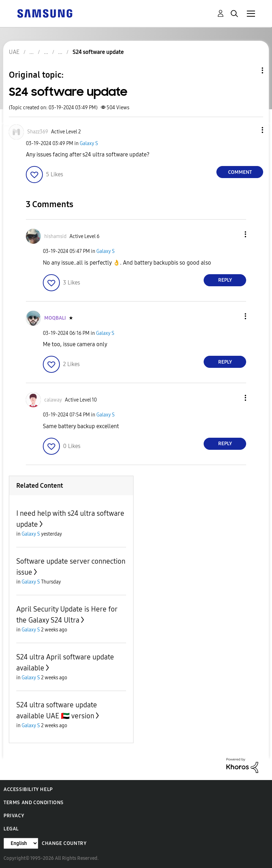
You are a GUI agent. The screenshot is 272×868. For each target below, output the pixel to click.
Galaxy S (89, 143)
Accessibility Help (28, 789)
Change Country (64, 843)
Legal (11, 829)
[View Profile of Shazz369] (38, 132)
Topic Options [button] (250, 70)
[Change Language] (21, 843)
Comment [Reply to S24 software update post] (240, 172)
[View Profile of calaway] (53, 400)
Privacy (14, 816)
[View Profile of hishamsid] (55, 236)
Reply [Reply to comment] (225, 280)
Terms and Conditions (34, 803)
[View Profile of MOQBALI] (55, 318)
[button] (251, 130)
